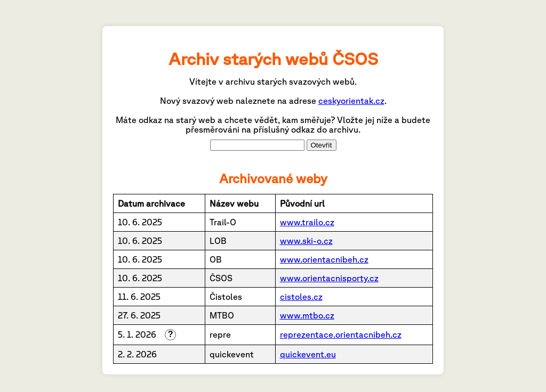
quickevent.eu (308, 354)
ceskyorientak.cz (351, 101)
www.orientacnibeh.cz (324, 259)
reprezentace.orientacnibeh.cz (341, 334)
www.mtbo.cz (307, 315)
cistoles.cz (301, 297)
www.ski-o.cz (306, 241)
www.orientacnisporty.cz (329, 278)
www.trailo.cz (307, 222)
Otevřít (322, 145)
